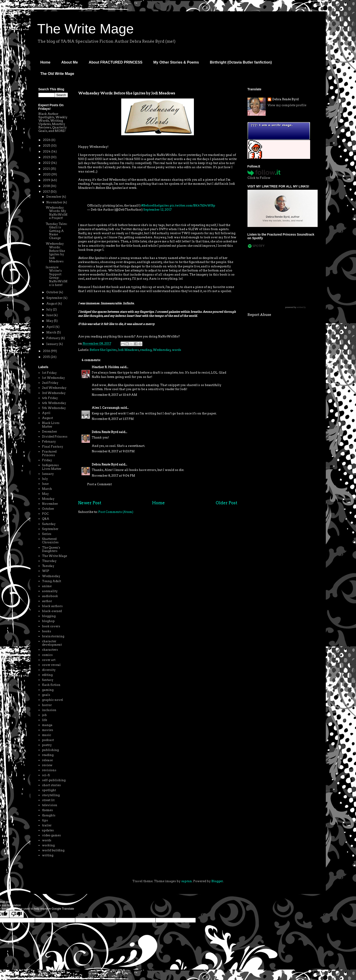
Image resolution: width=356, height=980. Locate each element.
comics (47, 655)
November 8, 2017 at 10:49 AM (114, 395)
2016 (47, 351)
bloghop (48, 621)
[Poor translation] (17, 914)
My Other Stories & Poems (176, 62)
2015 (47, 357)
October (53, 292)
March (52, 332)
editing (47, 675)
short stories (51, 785)
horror (47, 705)
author (47, 601)
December (54, 197)
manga (47, 725)
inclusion (49, 710)
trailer (47, 825)
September (55, 298)
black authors (52, 606)
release (47, 760)
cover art (49, 660)
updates (48, 830)
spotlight (49, 790)
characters (50, 650)
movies (48, 730)
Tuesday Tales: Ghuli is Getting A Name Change (56, 231)
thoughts (49, 815)
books (47, 631)
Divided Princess (55, 437)
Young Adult (52, 581)
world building (53, 850)
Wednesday (162, 350)
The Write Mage (86, 29)
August (52, 304)
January (53, 344)
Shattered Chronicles (50, 541)
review (47, 765)
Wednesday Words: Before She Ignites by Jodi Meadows (55, 252)
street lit (48, 800)
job (44, 715)
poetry (47, 745)
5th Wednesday (54, 408)
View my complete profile (287, 105)
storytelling (51, 795)
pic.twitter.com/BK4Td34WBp (192, 206)
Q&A (46, 519)
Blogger (217, 881)
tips (45, 820)
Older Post (226, 503)
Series (47, 534)
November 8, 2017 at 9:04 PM (113, 476)
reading (146, 350)
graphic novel (53, 700)
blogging (49, 616)
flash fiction (51, 685)
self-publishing (54, 780)
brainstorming (53, 636)
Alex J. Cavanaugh (106, 408)
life (44, 720)
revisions (49, 770)
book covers (51, 626)
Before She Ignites (103, 350)
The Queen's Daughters (51, 549)
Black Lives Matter (51, 425)
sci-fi (46, 775)
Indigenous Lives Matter (52, 467)
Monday (48, 499)
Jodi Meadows (128, 350)
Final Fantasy (53, 447)
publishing (50, 750)
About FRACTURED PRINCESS (116, 62)
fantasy (48, 680)
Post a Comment (99, 484)
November (55, 202)
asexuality (50, 591)
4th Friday (50, 398)
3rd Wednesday (54, 393)
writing (48, 855)
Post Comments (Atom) (116, 512)
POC (45, 514)
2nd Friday (50, 383)
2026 (47, 140)
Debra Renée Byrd (105, 432)
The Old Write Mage (57, 74)
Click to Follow (259, 178)
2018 (47, 186)
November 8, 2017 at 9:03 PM (113, 451)
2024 (47, 151)
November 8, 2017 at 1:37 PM (113, 419)
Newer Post (90, 503)
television (50, 805)
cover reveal (51, 665)
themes (47, 810)
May (50, 321)
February (54, 338)
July (50, 309)
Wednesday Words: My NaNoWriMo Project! (57, 213)
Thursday (49, 561)
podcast (48, 740)
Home (45, 62)
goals (46, 695)
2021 (47, 169)
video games (51, 835)
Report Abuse (259, 315)
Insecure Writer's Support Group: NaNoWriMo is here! (57, 276)
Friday (47, 460)
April (51, 327)
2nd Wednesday (54, 388)
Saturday (49, 524)
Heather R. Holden (105, 367)
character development (52, 643)
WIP (46, 571)
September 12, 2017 (157, 210)
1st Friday (49, 373)
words (177, 350)
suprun (187, 881)
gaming (48, 690)
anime (47, 586)
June (50, 315)
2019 (47, 180)
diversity (49, 670)
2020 (47, 174)
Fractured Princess (49, 453)
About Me (70, 62)
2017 (47, 192)
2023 (47, 157)
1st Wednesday (53, 378)
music (47, 735)
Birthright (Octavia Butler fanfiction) (241, 62)
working (48, 845)
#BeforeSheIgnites (155, 206)
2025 (47, 146)
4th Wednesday (54, 403)
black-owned (52, 611)
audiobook (50, 596)
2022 (47, 163)
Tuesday (48, 566)
